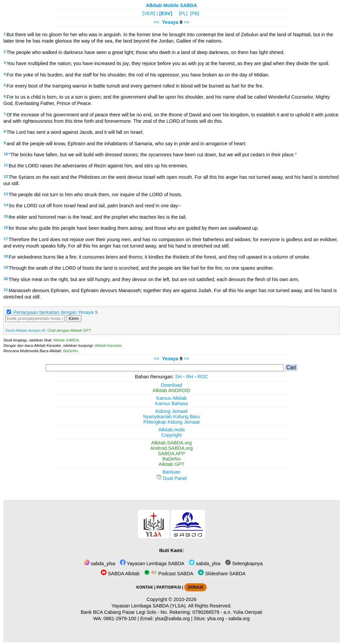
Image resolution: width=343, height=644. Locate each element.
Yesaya (170, 22)
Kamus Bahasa (171, 404)
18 (6, 256)
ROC (203, 377)
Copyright (171, 435)
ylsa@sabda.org (172, 619)
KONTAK (145, 587)
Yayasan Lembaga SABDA (152, 563)
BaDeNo (70, 351)
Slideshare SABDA (222, 574)
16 (6, 227)
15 (6, 216)
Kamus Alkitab (171, 398)
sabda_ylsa (99, 563)
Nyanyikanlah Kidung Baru (171, 417)
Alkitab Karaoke (108, 345)
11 (6, 165)
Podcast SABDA (169, 574)
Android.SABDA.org (171, 448)
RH (190, 377)
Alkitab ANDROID (172, 390)
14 (6, 205)
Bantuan (171, 472)
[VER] (149, 13)
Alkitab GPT (172, 464)
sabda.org (239, 619)
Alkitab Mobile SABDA (172, 5)
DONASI (195, 587)
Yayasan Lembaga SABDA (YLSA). (149, 606)
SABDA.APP (171, 453)
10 (6, 154)
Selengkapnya (244, 563)
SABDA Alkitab (120, 574)
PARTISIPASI (169, 587)
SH (179, 377)
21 (6, 290)
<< (157, 22)
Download (171, 385)
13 (6, 194)
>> (186, 22)
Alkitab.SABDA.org (172, 443)
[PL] (183, 13)
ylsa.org (215, 619)
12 (6, 176)
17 (6, 239)
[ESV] (166, 13)
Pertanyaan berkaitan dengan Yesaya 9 (55, 312)
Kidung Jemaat (171, 411)
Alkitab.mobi (171, 430)
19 (6, 267)
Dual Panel (171, 478)
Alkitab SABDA (66, 340)
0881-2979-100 (120, 619)
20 (6, 279)
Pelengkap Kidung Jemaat (171, 422)
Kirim (74, 318)
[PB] (195, 13)
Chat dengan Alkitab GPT (69, 330)
